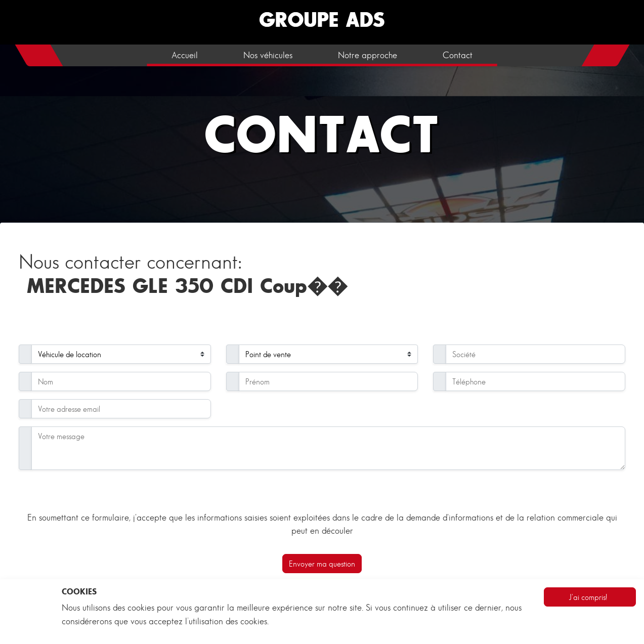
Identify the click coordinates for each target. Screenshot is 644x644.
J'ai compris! (588, 597)
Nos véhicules (268, 55)
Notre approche (368, 55)
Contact (458, 55)
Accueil (185, 55)
